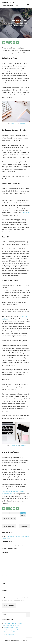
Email (4, 583)
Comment (6, 552)
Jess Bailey (15, 123)
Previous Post (9, 526)
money (23, 516)
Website (5, 591)
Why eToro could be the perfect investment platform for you (13, 625)
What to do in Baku (10, 632)
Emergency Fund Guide (11, 628)
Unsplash (23, 123)
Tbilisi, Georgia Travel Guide (13, 630)
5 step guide (25, 213)
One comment (19, 26)
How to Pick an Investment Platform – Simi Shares (16, 538)
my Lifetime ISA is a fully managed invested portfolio (13, 493)
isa (19, 513)
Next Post (24, 526)
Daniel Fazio (15, 445)
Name (4, 576)
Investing (21, 24)
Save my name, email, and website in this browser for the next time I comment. (16, 599)
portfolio (6, 518)
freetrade (6, 513)
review (13, 518)
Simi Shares (9, 3)
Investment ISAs (9, 634)
